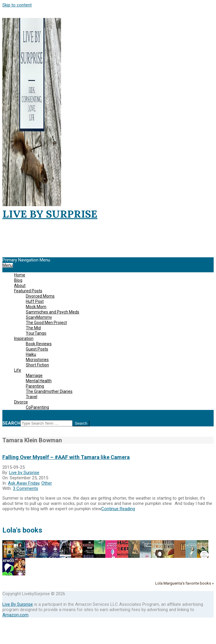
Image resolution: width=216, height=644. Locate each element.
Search (11, 423)
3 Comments (26, 488)
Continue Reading (118, 509)
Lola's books (22, 530)
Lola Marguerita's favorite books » (184, 583)
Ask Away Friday (24, 483)
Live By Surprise (18, 604)
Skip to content (17, 5)
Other (47, 483)
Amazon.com (15, 615)
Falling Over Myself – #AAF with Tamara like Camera (66, 457)
